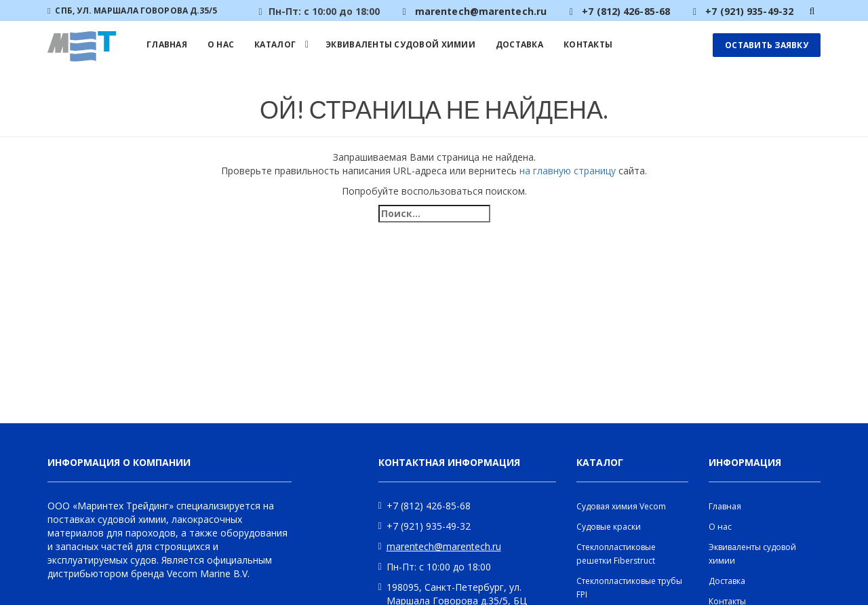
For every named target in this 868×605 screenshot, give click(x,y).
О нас (221, 44)
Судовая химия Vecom (621, 506)
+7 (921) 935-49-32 (429, 526)
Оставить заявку (767, 45)
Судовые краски (609, 527)
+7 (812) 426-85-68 (429, 506)
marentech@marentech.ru (444, 546)
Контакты (588, 44)
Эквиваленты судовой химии (400, 44)
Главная (167, 44)
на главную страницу (568, 171)
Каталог (275, 44)
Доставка (519, 44)
